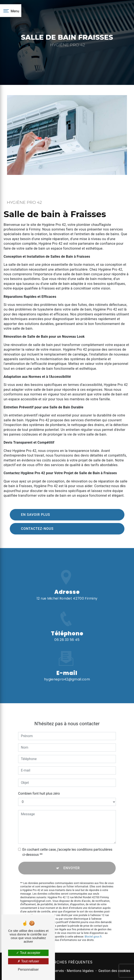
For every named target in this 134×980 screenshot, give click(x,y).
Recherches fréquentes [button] (67, 962)
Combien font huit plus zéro (39, 788)
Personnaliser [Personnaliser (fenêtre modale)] (28, 969)
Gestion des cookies (114, 971)
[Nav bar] (11, 11)
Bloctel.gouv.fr (93, 932)
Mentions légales (80, 971)
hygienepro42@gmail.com (67, 674)
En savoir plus (36, 515)
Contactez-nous (37, 529)
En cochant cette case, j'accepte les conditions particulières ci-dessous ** (67, 847)
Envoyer (71, 863)
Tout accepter (28, 953)
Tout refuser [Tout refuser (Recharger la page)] (28, 961)
